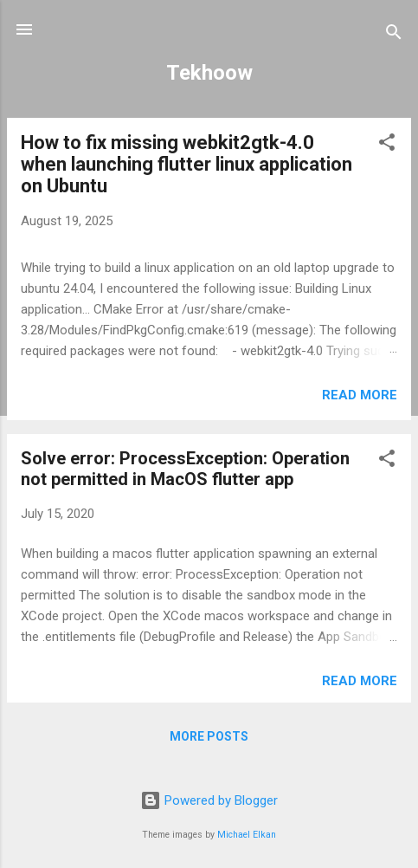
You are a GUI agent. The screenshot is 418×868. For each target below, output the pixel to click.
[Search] (394, 35)
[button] (387, 145)
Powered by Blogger (209, 800)
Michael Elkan (247, 835)
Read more (360, 395)
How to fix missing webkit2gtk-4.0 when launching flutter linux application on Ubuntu (186, 164)
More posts (209, 736)
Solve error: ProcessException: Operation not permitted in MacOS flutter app (185, 469)
